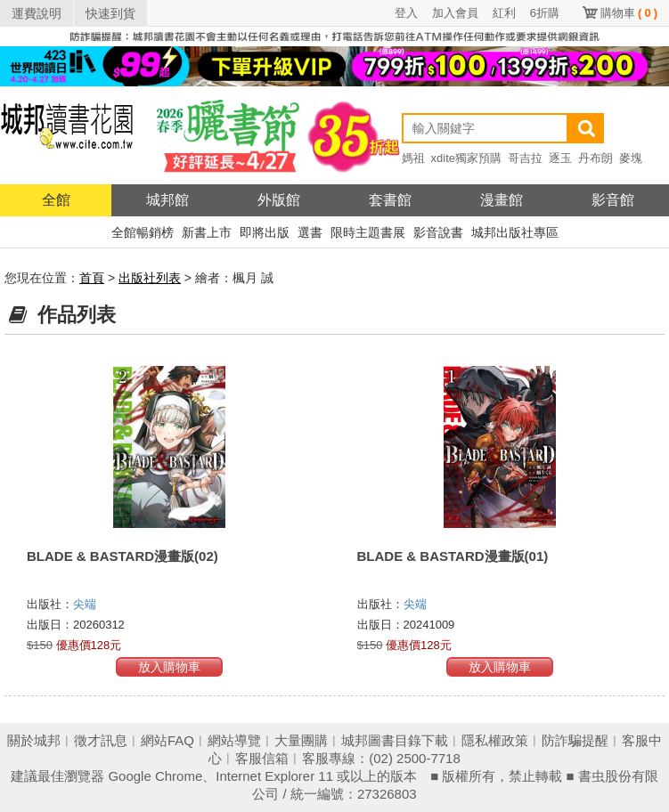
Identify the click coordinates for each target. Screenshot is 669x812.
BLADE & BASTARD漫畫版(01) (453, 556)
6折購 (545, 13)
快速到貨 (110, 13)
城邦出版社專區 (515, 232)
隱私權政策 (495, 740)
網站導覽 (234, 740)
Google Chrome (155, 776)
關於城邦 (34, 740)
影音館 (613, 200)
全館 (56, 200)
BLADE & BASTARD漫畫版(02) (122, 556)
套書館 (390, 200)
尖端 (85, 604)
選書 (310, 232)
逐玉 (560, 158)
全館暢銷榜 (143, 232)
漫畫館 (502, 200)
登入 (406, 13)
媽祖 (413, 158)
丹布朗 (596, 158)
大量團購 (301, 740)
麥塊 (631, 158)
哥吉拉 (525, 158)
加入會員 (455, 13)
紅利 (504, 13)
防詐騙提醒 (575, 740)
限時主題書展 (368, 232)
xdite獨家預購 (466, 158)
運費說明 (37, 13)
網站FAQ (167, 740)
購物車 (629, 13)
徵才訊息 (101, 740)
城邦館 (167, 200)
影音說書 (438, 232)
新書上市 (207, 232)
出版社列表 (150, 278)
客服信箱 (262, 758)
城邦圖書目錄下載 (395, 740)
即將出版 (265, 232)
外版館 (279, 200)
